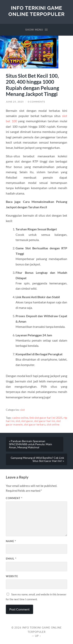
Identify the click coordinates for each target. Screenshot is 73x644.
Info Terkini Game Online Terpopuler (36, 11)
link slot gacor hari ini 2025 (46, 418)
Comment (14, 498)
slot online (53, 424)
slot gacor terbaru (35, 424)
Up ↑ (38, 636)
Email (11, 559)
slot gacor (27, 421)
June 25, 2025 (15, 102)
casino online (20, 418)
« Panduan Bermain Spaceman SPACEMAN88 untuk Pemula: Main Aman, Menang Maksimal (30, 444)
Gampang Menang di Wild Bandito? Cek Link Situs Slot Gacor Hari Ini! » (37, 459)
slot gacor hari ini (45, 421)
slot (22, 410)
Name (11, 541)
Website (12, 576)
